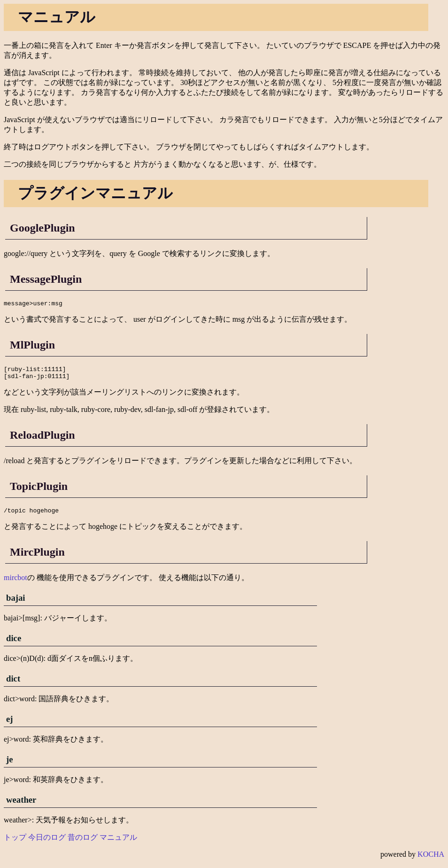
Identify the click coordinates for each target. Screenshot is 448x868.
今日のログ (47, 843)
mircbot (15, 583)
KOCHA (431, 860)
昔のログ (83, 843)
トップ (15, 843)
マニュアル (118, 843)
